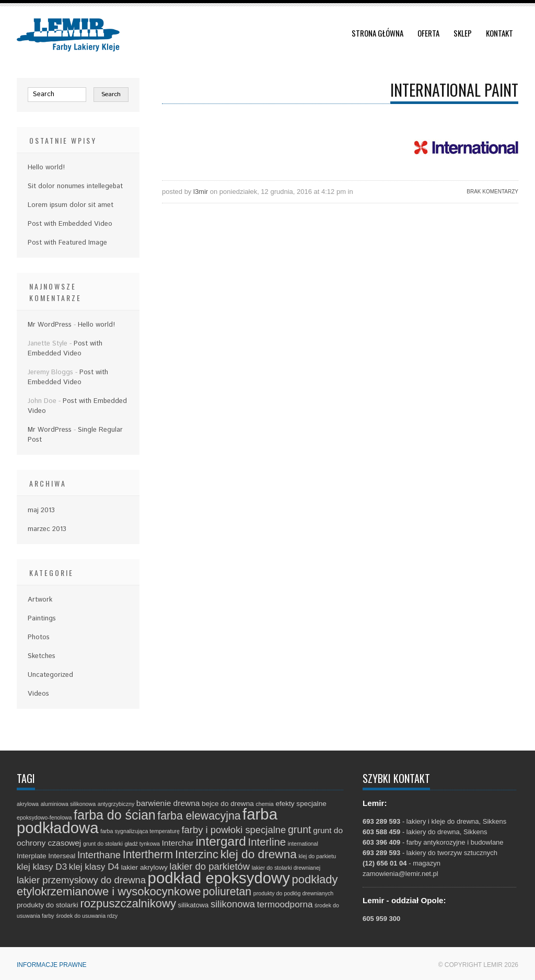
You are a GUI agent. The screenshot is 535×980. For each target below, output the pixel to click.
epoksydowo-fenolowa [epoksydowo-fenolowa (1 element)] (44, 817)
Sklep (463, 33)
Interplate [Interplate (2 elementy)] (32, 856)
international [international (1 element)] (303, 844)
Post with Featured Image (67, 243)
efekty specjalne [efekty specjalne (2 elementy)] (301, 804)
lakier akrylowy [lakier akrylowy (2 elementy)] (144, 867)
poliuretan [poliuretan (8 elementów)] (227, 891)
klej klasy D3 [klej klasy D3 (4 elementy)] (42, 867)
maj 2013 (41, 510)
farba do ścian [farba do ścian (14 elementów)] (115, 815)
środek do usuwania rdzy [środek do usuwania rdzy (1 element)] (87, 916)
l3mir (201, 192)
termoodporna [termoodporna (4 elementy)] (285, 904)
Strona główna (377, 33)
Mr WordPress (50, 325)
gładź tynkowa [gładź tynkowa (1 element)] (142, 844)
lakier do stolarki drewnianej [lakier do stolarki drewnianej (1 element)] (286, 868)
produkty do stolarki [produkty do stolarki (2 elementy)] (48, 905)
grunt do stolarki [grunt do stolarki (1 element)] (103, 844)
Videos (38, 694)
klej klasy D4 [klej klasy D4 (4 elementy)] (94, 867)
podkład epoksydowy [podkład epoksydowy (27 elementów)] (219, 878)
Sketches (42, 656)
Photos (39, 637)
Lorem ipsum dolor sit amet (71, 205)
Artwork (40, 600)
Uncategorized (50, 675)
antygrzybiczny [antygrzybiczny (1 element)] (116, 804)
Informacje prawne (52, 965)
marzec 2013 (47, 529)
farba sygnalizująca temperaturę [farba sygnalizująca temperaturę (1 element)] (140, 831)
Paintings (42, 619)
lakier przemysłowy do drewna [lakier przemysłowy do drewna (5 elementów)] (81, 880)
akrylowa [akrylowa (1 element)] (28, 804)
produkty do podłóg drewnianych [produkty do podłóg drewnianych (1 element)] (293, 893)
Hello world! (46, 168)
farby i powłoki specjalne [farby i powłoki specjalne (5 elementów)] (234, 830)
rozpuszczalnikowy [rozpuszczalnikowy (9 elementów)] (128, 903)
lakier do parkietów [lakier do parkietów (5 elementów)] (210, 866)
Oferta (428, 33)
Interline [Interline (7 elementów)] (267, 842)
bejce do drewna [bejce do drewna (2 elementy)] (228, 804)
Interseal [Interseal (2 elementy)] (62, 856)
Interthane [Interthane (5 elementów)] (99, 855)
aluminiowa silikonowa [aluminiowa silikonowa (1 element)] (68, 804)
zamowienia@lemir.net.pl (400, 874)
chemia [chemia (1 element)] (264, 804)
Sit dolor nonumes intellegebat (75, 186)
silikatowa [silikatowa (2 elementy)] (194, 905)
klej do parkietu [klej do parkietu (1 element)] (317, 856)
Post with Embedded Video (70, 224)
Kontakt (499, 33)
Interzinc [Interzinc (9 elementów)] (197, 854)
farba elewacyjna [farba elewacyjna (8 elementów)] (199, 816)
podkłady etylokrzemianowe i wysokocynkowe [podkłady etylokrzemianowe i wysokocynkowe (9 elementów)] (177, 885)
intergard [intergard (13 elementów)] (221, 841)
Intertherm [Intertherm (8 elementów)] (148, 854)
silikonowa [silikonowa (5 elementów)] (233, 904)
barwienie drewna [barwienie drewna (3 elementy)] (168, 803)
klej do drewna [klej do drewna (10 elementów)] (259, 854)
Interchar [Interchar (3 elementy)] (178, 843)
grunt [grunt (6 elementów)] (300, 829)
